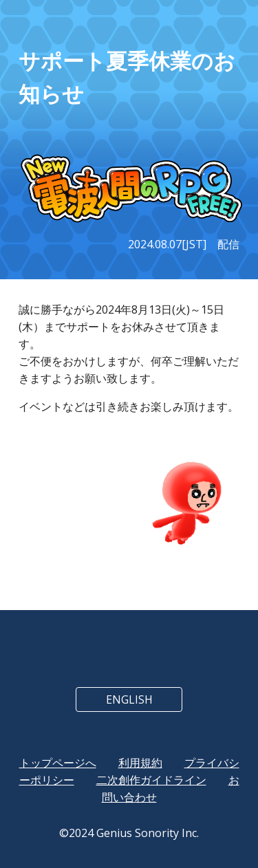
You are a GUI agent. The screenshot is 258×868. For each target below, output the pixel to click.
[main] (129, 78)
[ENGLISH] (129, 699)
